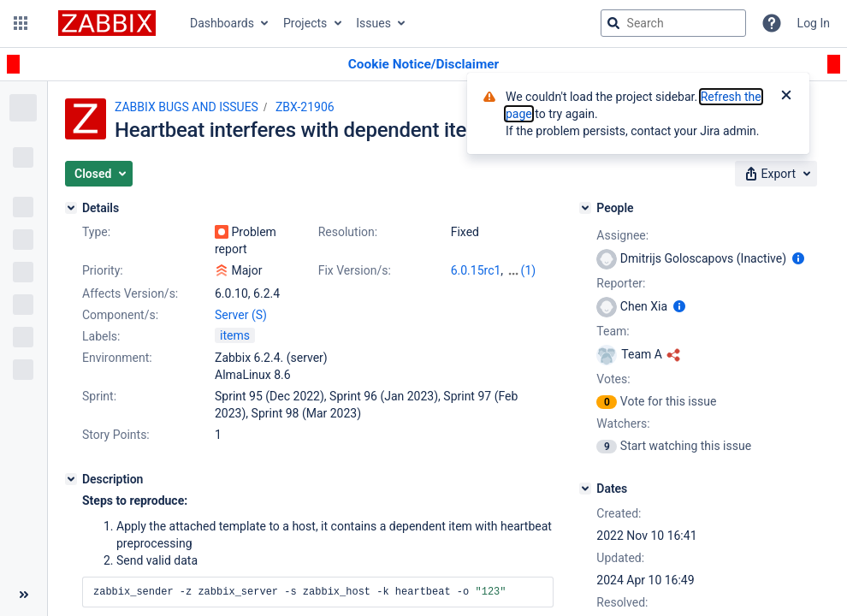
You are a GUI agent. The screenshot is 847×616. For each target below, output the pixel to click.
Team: (613, 331)
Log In (814, 23)
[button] (21, 23)
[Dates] (585, 489)
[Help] (772, 23)
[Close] (786, 97)
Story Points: (116, 435)
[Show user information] (798, 258)
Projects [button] (305, 23)
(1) (529, 270)
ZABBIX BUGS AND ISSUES (187, 107)
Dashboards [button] (222, 23)
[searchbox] (673, 23)
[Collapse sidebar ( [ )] (24, 595)
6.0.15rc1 (476, 270)
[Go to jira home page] (107, 23)
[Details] (71, 208)
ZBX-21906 (305, 107)
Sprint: (99, 396)
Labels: (101, 336)
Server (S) (241, 315)
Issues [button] (373, 23)
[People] (585, 208)
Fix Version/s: (355, 270)
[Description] (71, 479)
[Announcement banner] (423, 65)
